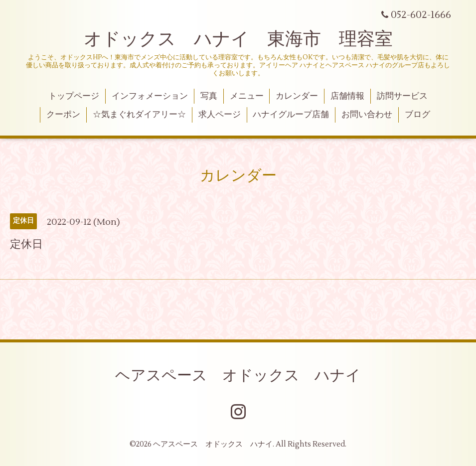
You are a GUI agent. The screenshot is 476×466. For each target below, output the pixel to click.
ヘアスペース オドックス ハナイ (238, 376)
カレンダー (297, 96)
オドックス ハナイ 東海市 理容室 (238, 39)
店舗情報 (347, 96)
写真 (209, 96)
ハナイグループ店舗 (291, 115)
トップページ (74, 96)
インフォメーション (150, 96)
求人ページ (220, 115)
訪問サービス (402, 96)
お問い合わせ (367, 115)
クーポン (63, 115)
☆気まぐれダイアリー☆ (139, 115)
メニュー (247, 96)
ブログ (417, 115)
